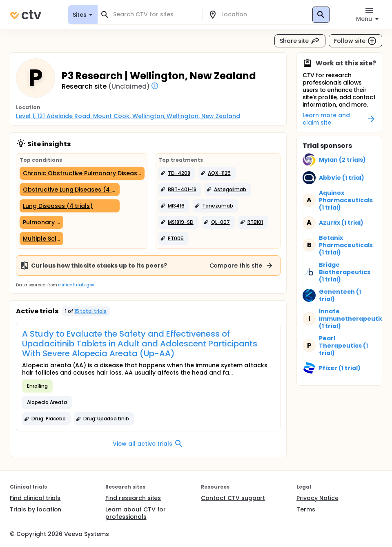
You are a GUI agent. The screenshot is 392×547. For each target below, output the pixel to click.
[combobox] (155, 15)
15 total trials (91, 311)
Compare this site (242, 266)
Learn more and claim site (339, 119)
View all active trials (148, 444)
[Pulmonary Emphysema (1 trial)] (41, 222)
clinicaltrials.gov (76, 285)
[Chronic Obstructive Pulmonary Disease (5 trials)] (82, 173)
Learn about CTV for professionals (136, 513)
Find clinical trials (35, 498)
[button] (177, 173)
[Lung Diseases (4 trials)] (70, 206)
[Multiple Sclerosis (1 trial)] (41, 239)
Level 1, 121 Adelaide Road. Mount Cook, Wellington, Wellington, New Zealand (128, 116)
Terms (306, 509)
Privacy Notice (317, 498)
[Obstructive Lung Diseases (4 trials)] (70, 190)
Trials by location (36, 509)
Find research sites (133, 498)
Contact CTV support (233, 498)
